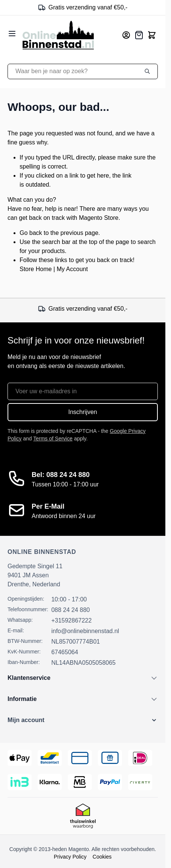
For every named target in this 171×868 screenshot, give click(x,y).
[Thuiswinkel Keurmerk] (83, 816)
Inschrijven (82, 412)
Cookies (102, 857)
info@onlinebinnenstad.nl (85, 631)
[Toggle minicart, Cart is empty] (152, 35)
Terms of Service (53, 439)
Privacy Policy (70, 857)
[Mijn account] (126, 35)
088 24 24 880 (70, 610)
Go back (31, 233)
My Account (72, 269)
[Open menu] (12, 34)
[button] (83, 720)
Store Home (36, 269)
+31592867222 (71, 620)
